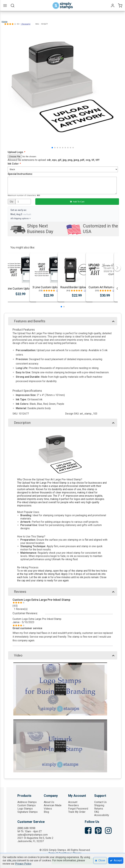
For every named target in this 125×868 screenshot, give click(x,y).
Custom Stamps (27, 805)
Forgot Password (78, 809)
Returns (99, 809)
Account (73, 802)
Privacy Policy (23, 864)
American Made (53, 805)
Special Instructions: (20, 174)
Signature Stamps (28, 812)
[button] (52, 148)
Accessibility (102, 815)
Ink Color (14, 164)
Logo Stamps (25, 809)
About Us (49, 802)
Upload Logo (16, 152)
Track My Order (77, 812)
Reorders (73, 805)
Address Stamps (27, 802)
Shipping (99, 805)
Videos (48, 809)
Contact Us (100, 802)
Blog (46, 812)
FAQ (97, 812)
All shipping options (21, 219)
